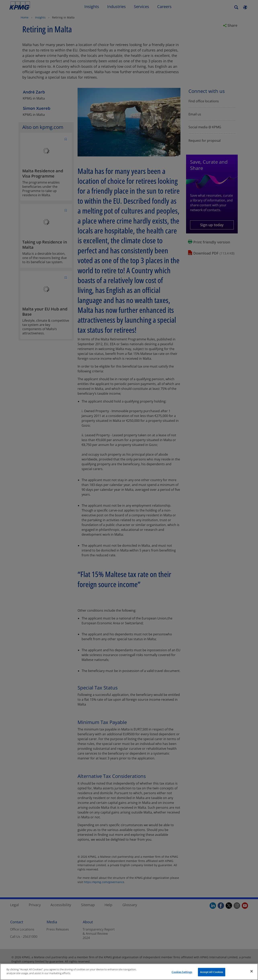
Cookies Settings (182, 972)
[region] (129, 972)
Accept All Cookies (212, 972)
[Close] (252, 971)
